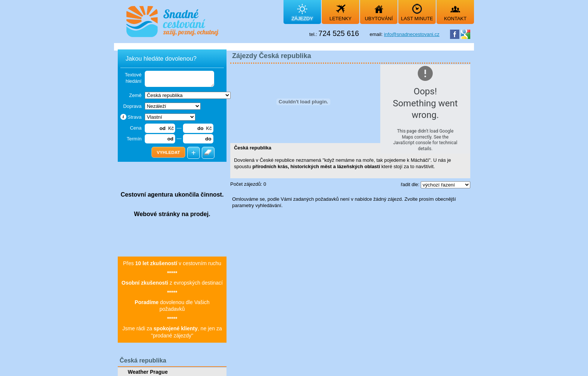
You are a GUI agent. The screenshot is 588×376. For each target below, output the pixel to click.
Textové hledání (133, 78)
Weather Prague (148, 372)
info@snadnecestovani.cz (412, 34)
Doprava (132, 106)
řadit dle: (411, 184)
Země (135, 95)
